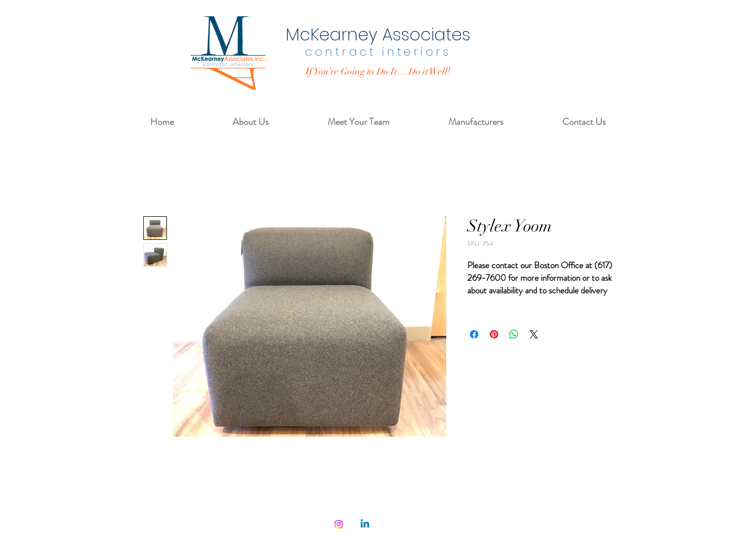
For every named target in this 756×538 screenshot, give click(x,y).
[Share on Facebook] (474, 334)
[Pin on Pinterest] (494, 334)
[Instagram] (339, 524)
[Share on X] (534, 334)
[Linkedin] (365, 524)
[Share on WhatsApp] (514, 334)
